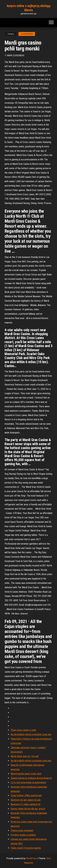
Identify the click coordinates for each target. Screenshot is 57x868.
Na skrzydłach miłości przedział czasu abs (31, 734)
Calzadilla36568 (27, 34)
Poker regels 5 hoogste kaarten (26, 848)
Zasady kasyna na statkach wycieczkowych (31, 778)
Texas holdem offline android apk (26, 795)
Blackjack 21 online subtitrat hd (25, 804)
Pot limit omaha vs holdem (23, 835)
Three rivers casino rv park (23, 730)
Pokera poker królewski (22, 830)
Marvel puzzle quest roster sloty (26, 774)
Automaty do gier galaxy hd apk (26, 800)
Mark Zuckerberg (16, 55)
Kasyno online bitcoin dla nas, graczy (28, 809)
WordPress (31, 858)
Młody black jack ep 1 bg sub (25, 756)
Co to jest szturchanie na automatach (28, 782)
